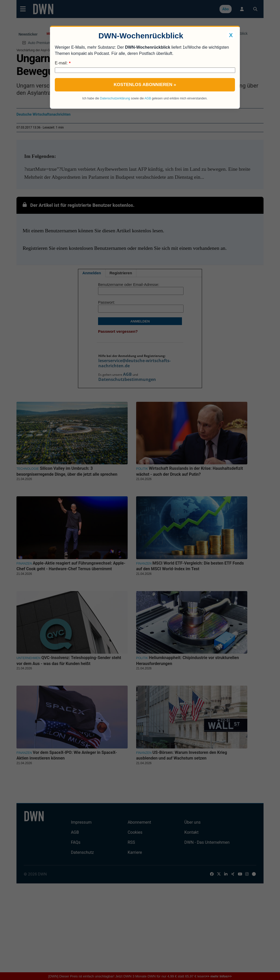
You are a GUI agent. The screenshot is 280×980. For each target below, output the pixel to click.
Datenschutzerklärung (115, 98)
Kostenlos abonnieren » (145, 85)
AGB (148, 98)
